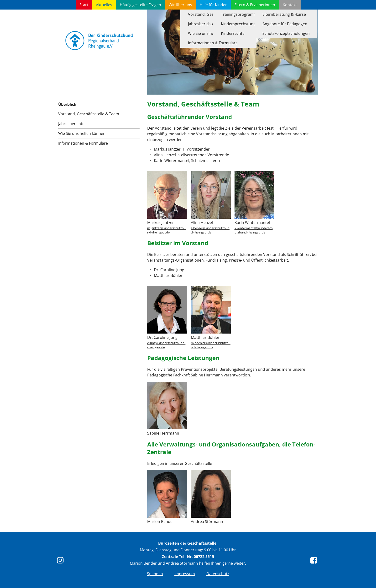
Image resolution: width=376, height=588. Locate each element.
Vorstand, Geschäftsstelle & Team (89, 114)
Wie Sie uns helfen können (82, 133)
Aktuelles (104, 5)
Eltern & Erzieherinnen (255, 5)
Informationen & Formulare (83, 143)
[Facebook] (315, 562)
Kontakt (290, 5)
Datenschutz (218, 574)
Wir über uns (180, 5)
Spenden (155, 574)
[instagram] (61, 562)
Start (84, 5)
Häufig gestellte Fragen (140, 5)
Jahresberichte (71, 124)
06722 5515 (204, 557)
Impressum (185, 574)
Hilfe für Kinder (213, 5)
